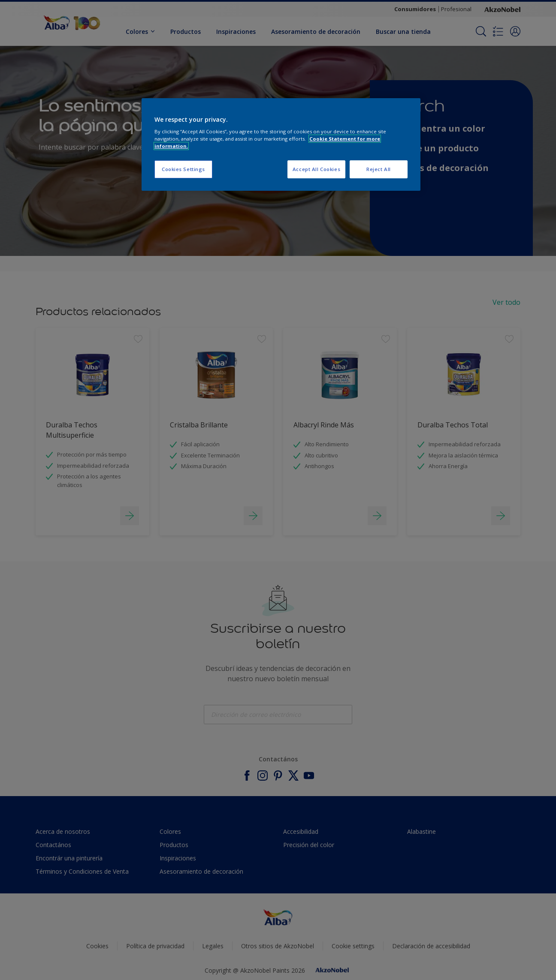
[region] (281, 145)
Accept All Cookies (316, 169)
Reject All (379, 169)
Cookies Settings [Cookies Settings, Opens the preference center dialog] (183, 169)
